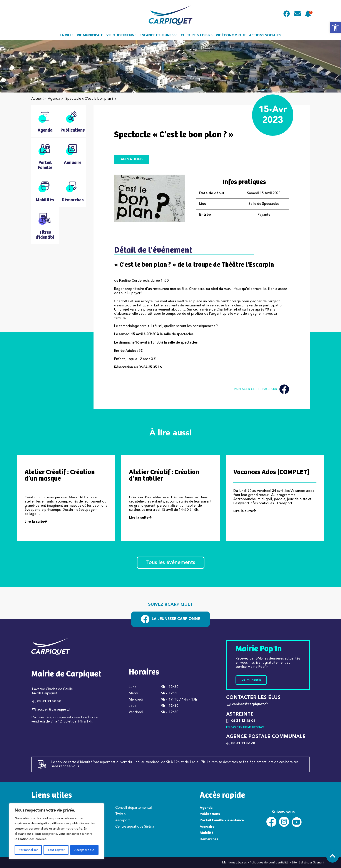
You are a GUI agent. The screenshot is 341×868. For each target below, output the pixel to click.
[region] (57, 831)
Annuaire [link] (207, 827)
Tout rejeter (56, 850)
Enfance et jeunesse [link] (159, 36)
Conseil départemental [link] (134, 808)
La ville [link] (67, 36)
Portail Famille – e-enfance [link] (222, 820)
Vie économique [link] (231, 36)
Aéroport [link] (123, 820)
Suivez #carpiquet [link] (171, 605)
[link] (335, 27)
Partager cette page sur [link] (261, 389)
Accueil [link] (37, 99)
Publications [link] (210, 814)
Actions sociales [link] (265, 36)
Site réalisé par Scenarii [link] (308, 863)
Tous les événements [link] (171, 563)
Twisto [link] (120, 814)
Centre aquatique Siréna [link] (135, 827)
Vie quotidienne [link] (121, 36)
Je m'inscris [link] (251, 680)
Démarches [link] (209, 839)
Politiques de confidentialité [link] (269, 863)
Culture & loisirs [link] (197, 36)
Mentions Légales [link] (234, 863)
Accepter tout (84, 850)
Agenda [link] (54, 99)
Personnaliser (28, 850)
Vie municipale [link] (90, 36)
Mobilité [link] (207, 833)
